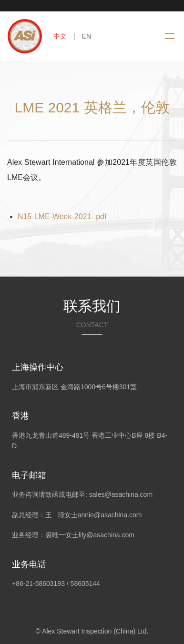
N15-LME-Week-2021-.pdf (62, 216)
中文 (60, 36)
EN (87, 36)
